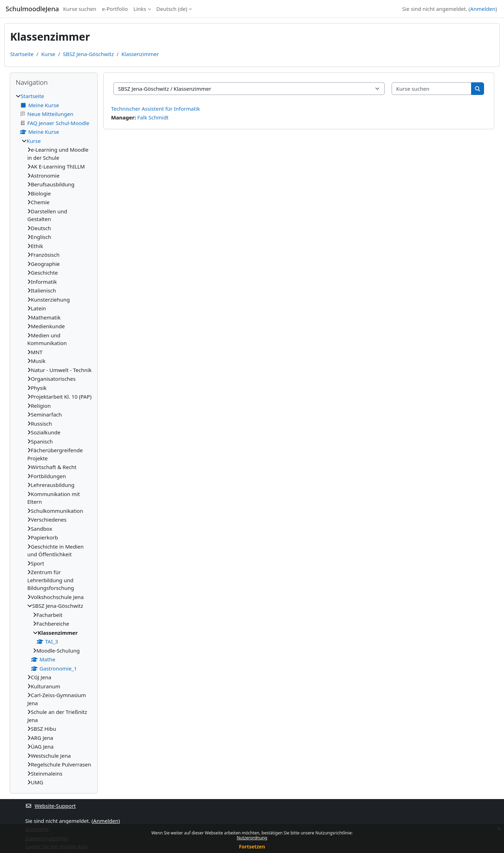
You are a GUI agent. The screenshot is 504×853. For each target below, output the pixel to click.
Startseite (22, 54)
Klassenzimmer (140, 54)
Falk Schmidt (153, 117)
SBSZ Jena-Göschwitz (89, 54)
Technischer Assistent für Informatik (155, 109)
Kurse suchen (80, 9)
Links (140, 9)
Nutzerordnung (252, 838)
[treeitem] (54, 439)
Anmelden (483, 9)
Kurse (48, 54)
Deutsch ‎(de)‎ (172, 9)
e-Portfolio (115, 9)
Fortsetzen (252, 847)
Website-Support (51, 806)
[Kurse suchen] (432, 89)
